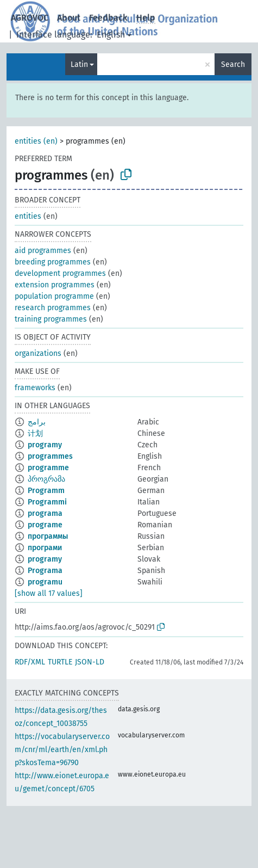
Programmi (47, 502)
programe (45, 525)
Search (233, 64)
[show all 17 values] (49, 593)
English (111, 35)
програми (45, 548)
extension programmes (55, 285)
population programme (54, 296)
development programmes (60, 273)
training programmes (51, 319)
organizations (38, 353)
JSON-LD (90, 662)
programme (48, 468)
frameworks (35, 388)
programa (45, 513)
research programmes (53, 308)
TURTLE (60, 662)
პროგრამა (46, 479)
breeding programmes (53, 262)
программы (48, 536)
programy (45, 445)
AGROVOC (30, 18)
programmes (50, 456)
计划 (35, 433)
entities (28, 216)
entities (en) (36, 141)
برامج (37, 422)
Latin (79, 64)
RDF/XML (30, 662)
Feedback (108, 18)
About (69, 18)
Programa (45, 571)
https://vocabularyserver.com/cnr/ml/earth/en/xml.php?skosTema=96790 (62, 750)
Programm (46, 491)
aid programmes (43, 251)
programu (45, 582)
